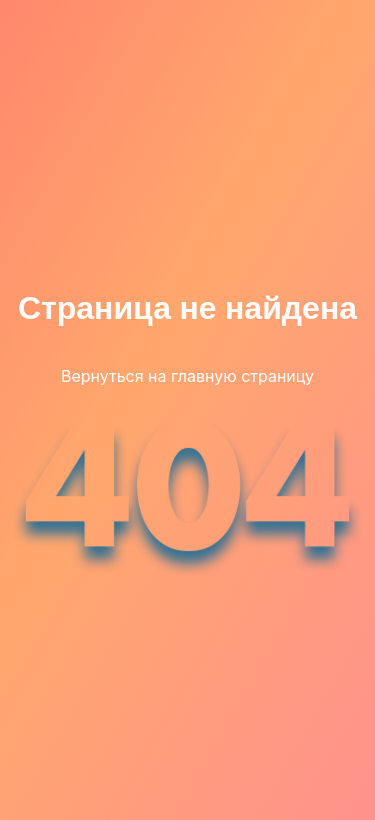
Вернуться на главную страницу (187, 376)
